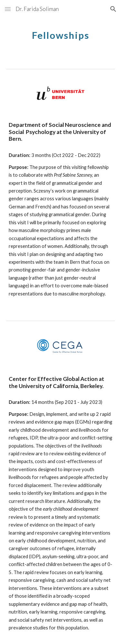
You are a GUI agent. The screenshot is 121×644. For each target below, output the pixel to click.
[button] (8, 9)
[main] (61, 34)
